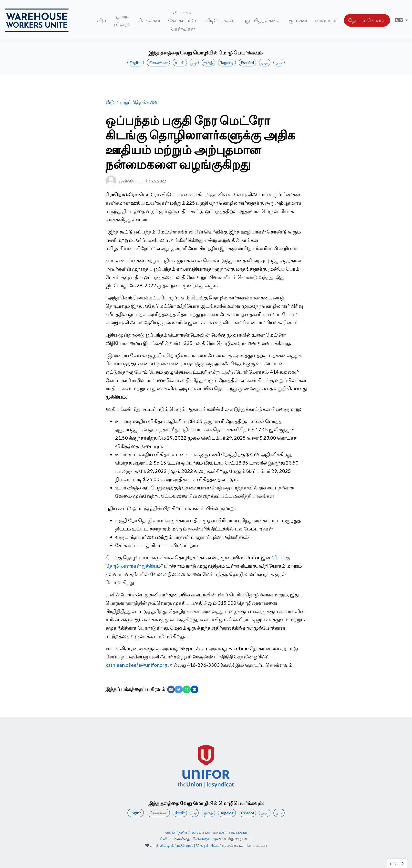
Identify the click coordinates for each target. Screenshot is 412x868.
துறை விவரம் (122, 20)
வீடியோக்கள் (220, 20)
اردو (194, 63)
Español (247, 63)
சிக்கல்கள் (149, 20)
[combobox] (397, 863)
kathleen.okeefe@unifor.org (136, 665)
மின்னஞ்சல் (202, 839)
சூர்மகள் (298, 20)
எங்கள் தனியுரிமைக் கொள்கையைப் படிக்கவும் (206, 832)
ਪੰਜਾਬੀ (180, 63)
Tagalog (227, 63)
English (136, 63)
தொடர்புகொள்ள (367, 20)
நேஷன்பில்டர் (209, 845)
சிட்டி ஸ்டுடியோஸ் (177, 845)
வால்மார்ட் (327, 20)
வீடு (102, 20)
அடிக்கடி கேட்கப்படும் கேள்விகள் (183, 20)
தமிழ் (208, 63)
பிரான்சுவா (158, 63)
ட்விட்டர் (168, 839)
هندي (279, 63)
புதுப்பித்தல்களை (262, 20)
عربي (265, 63)
